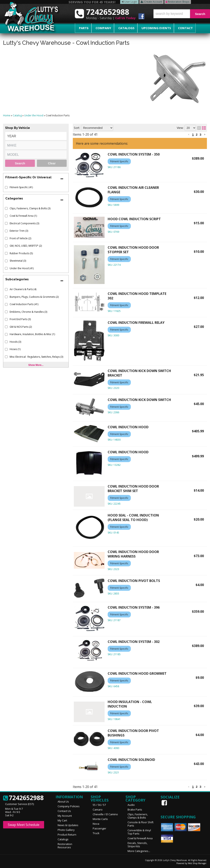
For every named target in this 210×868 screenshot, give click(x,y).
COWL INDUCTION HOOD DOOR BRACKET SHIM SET (133, 489)
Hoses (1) (15, 349)
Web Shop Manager (197, 863)
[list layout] (204, 128)
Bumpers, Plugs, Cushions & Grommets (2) (34, 297)
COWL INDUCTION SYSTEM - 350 (134, 154)
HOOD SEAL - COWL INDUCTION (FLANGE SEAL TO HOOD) (133, 518)
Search (20, 163)
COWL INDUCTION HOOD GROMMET (137, 673)
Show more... (36, 365)
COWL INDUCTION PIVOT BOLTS (134, 581)
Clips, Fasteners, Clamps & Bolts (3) (30, 208)
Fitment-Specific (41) (21, 187)
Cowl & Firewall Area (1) (23, 216)
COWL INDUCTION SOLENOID (131, 760)
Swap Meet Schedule (24, 825)
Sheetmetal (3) (18, 261)
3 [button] (200, 135)
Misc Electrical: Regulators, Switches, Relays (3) (36, 357)
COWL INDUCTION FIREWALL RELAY (136, 323)
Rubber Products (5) (21, 253)
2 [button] (197, 135)
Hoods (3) (15, 342)
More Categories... (139, 851)
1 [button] (193, 135)
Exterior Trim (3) (19, 231)
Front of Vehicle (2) (20, 238)
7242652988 (23, 798)
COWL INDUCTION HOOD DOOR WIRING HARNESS (133, 554)
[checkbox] (6, 187)
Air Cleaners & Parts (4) (23, 289)
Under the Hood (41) (22, 268)
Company (99, 28)
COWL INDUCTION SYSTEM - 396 (134, 607)
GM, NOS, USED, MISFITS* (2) (26, 246)
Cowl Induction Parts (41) (24, 304)
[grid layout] (199, 128)
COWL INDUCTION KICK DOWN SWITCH (139, 400)
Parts (82, 28)
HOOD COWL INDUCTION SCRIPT (134, 219)
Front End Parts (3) (20, 319)
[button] (182, 14)
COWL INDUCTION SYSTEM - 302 (134, 642)
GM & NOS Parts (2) (21, 327)
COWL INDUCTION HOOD (128, 427)
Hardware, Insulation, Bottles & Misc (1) (32, 334)
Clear (52, 163)
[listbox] (36, 136)
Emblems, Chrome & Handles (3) (28, 312)
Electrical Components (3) (24, 223)
